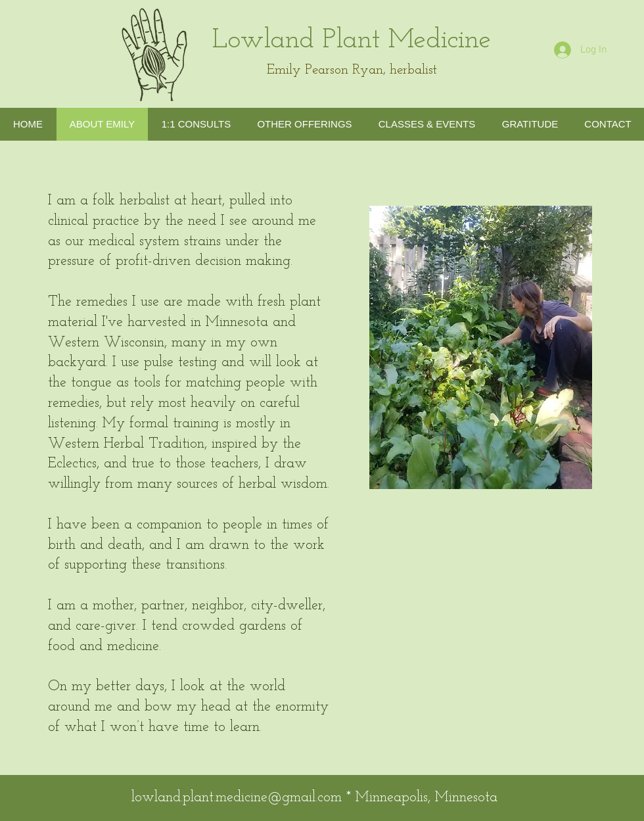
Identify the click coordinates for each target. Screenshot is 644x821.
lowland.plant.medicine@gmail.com (237, 798)
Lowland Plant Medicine (352, 40)
